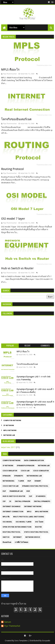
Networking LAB (34, 476)
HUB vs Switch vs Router (14, 496)
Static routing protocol (36, 532)
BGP (29, 481)
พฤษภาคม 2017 (8, 447)
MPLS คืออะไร (10, 70)
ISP (4, 501)
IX (10, 501)
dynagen (7, 476)
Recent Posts (9, 37)
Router (38, 527)
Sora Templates (21, 641)
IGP (31, 496)
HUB (28, 491)
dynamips (19, 476)
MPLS (29, 512)
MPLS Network (10, 430)
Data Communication (34, 461)
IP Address (41, 496)
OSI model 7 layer (13, 219)
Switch (6, 537)
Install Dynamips (42, 501)
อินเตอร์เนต (7, 542)
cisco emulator (10, 471)
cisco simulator (41, 471)
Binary (38, 481)
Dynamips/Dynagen (26, 466)
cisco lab (25, 471)
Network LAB (9, 435)
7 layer (21, 481)
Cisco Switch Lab (11, 486)
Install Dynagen (23, 501)
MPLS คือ (6, 517)
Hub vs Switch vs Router (17, 268)
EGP (4, 491)
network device (33, 537)
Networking (9, 481)
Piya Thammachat (12, 626)
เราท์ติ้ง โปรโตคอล (21, 542)
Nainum (8, 622)
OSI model (7, 522)
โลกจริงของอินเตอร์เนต (16, 119)
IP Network (9, 425)
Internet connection (13, 512)
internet (17, 537)
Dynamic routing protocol (35, 486)
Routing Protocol (12, 169)
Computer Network (12, 420)
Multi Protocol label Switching (29, 517)
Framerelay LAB (16, 491)
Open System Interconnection (17, 527)
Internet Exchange (12, 507)
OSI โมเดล (39, 522)
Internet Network (33, 507)
